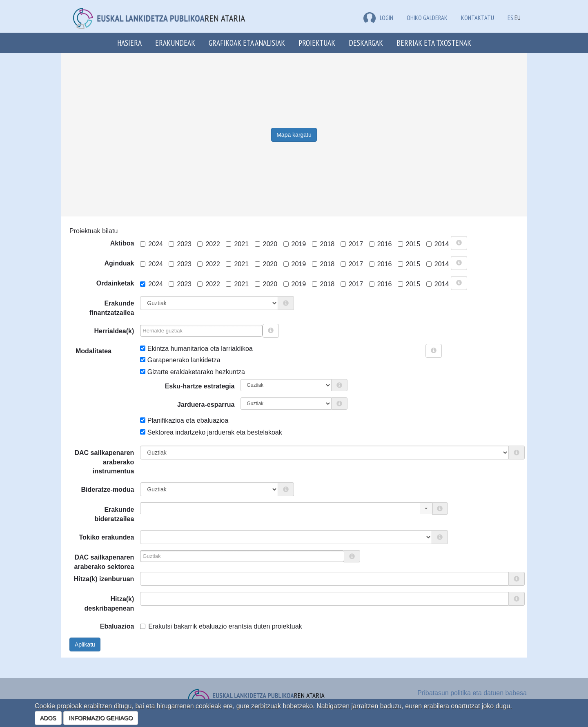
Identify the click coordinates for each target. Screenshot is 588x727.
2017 (352, 244)
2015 (409, 244)
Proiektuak (317, 43)
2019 (295, 244)
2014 (438, 244)
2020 (266, 244)
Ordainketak (115, 283)
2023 (180, 244)
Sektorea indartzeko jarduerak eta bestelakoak (211, 432)
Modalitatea (79, 351)
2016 (381, 244)
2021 (237, 244)
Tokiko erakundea (106, 537)
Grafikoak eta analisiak (247, 43)
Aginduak (119, 263)
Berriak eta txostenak (434, 43)
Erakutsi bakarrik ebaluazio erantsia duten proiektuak (221, 626)
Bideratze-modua (108, 489)
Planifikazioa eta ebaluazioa (184, 420)
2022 (209, 244)
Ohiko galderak (427, 18)
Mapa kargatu (294, 135)
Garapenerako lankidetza (180, 360)
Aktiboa (122, 243)
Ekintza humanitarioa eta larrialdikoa (196, 349)
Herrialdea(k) (114, 331)
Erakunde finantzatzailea (112, 308)
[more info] (459, 243)
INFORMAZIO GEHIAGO (101, 718)
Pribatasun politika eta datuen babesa (472, 693)
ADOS (48, 718)
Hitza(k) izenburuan (104, 579)
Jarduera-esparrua (206, 405)
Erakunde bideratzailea (114, 514)
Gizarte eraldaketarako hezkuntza (193, 372)
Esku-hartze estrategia (200, 386)
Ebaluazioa (117, 626)
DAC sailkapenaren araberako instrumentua (104, 462)
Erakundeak (175, 43)
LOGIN (378, 18)
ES (510, 18)
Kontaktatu (478, 18)
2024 (151, 244)
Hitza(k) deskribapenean (109, 604)
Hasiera (129, 43)
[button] (426, 508)
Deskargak (366, 43)
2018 (323, 244)
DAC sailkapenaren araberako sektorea (104, 562)
